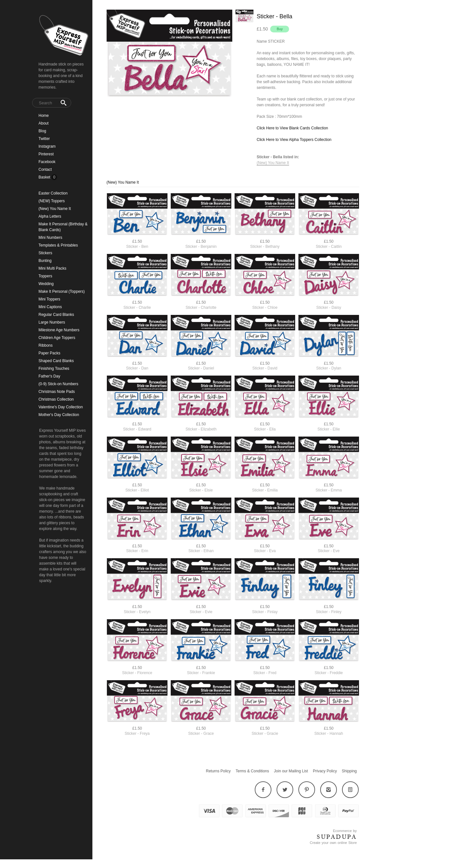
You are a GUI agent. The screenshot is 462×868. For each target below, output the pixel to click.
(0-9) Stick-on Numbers (58, 384)
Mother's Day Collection (59, 415)
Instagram (47, 146)
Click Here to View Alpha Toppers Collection (294, 140)
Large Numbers (52, 322)
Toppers (45, 276)
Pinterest (46, 154)
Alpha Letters (50, 216)
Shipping (349, 771)
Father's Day (49, 376)
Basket (45, 177)
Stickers (45, 253)
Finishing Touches (54, 369)
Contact (45, 169)
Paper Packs (49, 353)
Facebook (47, 162)
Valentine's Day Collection (61, 407)
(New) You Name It (55, 209)
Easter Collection (53, 193)
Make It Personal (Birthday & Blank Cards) (63, 227)
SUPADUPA (337, 837)
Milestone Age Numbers (59, 330)
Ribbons (46, 345)
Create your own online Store (333, 843)
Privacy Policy (325, 771)
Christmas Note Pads (57, 392)
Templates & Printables (58, 245)
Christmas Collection (56, 399)
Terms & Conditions (252, 771)
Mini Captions (50, 307)
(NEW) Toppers (52, 201)
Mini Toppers (49, 299)
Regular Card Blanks (56, 315)
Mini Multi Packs (52, 268)
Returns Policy (218, 771)
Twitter (44, 139)
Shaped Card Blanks (56, 361)
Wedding (46, 284)
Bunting (45, 261)
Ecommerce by (345, 831)
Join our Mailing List (291, 771)
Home (44, 116)
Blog (42, 131)
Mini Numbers (50, 238)
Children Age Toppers (57, 338)
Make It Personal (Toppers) (62, 291)
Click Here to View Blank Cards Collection (292, 128)
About (43, 123)
